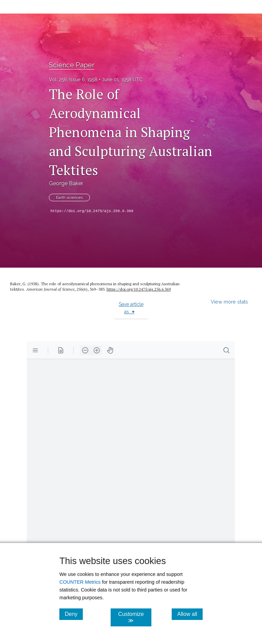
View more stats (229, 302)
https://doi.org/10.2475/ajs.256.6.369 (92, 211)
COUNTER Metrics (80, 582)
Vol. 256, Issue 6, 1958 (73, 80)
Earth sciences (69, 198)
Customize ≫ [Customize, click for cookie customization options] (135, 617)
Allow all (190, 614)
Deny (74, 614)
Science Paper (72, 65)
